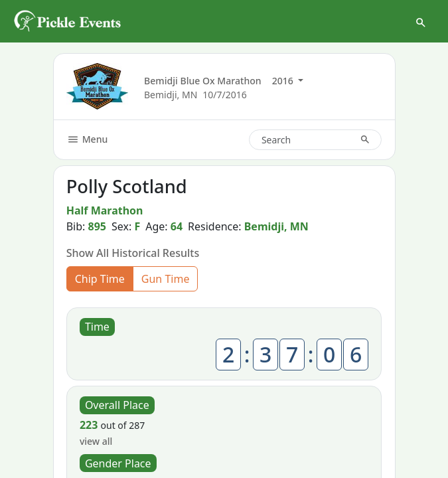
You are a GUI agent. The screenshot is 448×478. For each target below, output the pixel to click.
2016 (284, 81)
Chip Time (100, 279)
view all (96, 441)
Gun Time (166, 279)
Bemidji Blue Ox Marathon (203, 81)
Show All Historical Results (133, 253)
